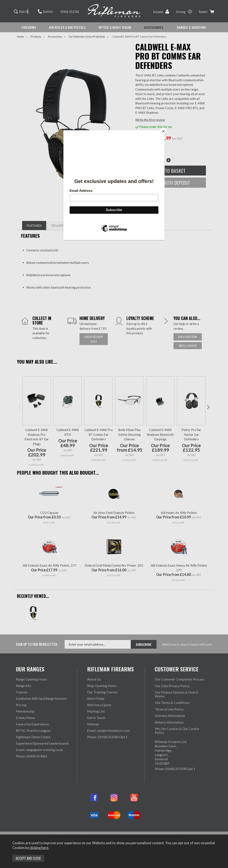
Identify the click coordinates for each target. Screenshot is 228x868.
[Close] (164, 131)
